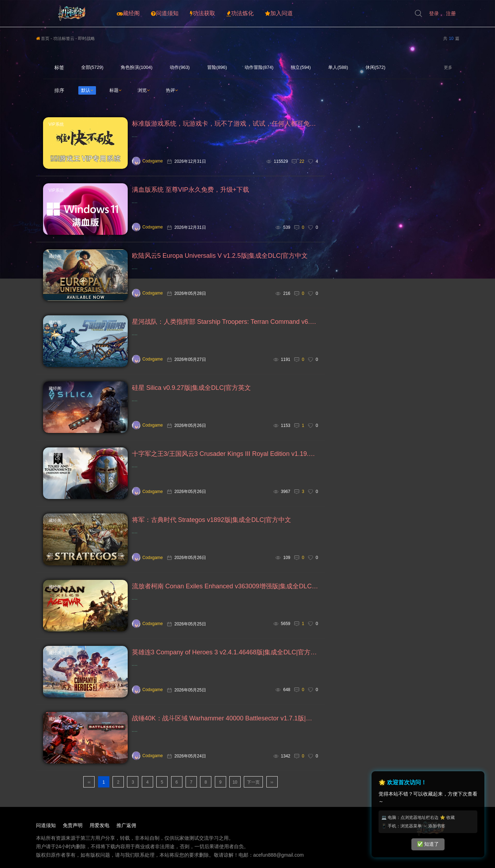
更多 (448, 67)
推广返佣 (126, 825)
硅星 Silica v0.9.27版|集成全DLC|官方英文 (191, 388)
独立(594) (301, 67)
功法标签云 (64, 38)
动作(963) (180, 67)
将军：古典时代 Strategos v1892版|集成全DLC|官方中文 (212, 520)
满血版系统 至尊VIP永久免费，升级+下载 (191, 190)
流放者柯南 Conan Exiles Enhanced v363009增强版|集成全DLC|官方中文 (225, 586)
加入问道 (279, 13)
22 (302, 161)
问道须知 (165, 13)
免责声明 (73, 825)
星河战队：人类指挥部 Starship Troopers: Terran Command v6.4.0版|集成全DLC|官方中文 (225, 322)
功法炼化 (240, 13)
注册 (451, 13)
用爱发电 (99, 825)
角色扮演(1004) (137, 67)
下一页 (253, 782)
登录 (434, 13)
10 (235, 782)
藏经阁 (128, 13)
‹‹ (89, 782)
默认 (87, 90)
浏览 (144, 90)
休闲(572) (375, 67)
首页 (43, 38)
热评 (172, 90)
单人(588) (338, 67)
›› (272, 782)
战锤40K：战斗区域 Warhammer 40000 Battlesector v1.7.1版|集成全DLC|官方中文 (225, 718)
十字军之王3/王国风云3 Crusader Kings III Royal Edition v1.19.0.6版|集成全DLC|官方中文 (225, 454)
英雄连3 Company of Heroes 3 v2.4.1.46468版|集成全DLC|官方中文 (225, 652)
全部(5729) (92, 67)
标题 (115, 90)
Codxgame (147, 161)
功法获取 (203, 13)
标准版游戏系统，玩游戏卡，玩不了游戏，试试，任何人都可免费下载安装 (225, 124)
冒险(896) (217, 67)
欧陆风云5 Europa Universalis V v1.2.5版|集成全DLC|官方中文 (220, 256)
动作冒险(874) (259, 67)
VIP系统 (56, 124)
